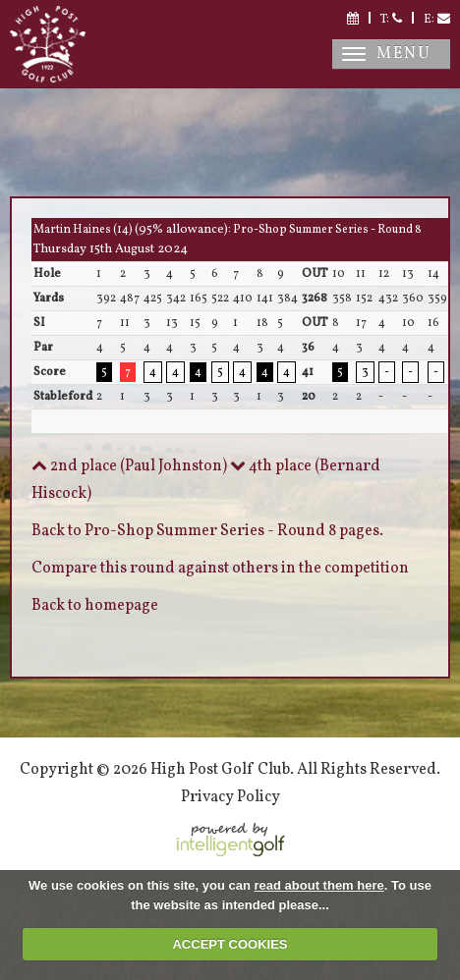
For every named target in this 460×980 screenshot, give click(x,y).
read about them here (319, 885)
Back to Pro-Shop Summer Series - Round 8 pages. (207, 531)
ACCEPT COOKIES (230, 944)
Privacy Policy (230, 797)
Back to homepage (95, 606)
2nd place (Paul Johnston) (129, 466)
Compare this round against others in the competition (220, 569)
